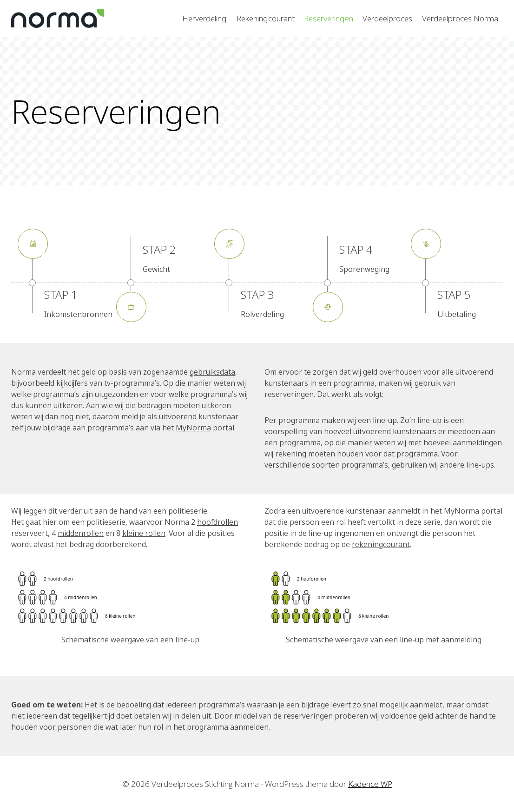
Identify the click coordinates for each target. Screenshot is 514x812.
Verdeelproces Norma (460, 18)
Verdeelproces (387, 18)
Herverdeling (204, 18)
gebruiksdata (212, 372)
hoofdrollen (217, 522)
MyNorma (193, 428)
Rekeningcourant (266, 18)
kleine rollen (144, 533)
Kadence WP (370, 784)
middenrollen (81, 533)
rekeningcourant (381, 544)
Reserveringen (329, 18)
